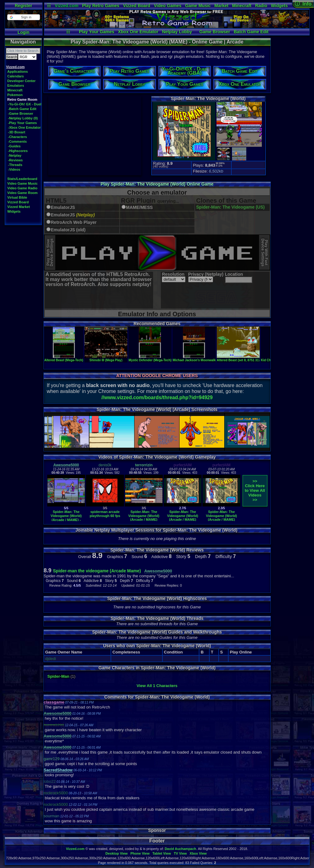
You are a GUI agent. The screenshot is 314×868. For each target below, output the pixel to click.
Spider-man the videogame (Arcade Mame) (97, 571)
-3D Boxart (17, 132)
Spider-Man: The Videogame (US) (231, 207)
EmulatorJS (63, 208)
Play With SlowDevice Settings (50, 253)
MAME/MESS (139, 208)
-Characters (18, 137)
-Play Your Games (23, 123)
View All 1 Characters (157, 686)
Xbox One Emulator (138, 32)
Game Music (198, 6)
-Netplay (15, 155)
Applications (18, 72)
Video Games (168, 6)
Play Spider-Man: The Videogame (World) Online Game (157, 184)
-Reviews (16, 160)
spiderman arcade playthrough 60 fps (105, 514)
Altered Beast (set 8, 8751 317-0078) (243, 358)
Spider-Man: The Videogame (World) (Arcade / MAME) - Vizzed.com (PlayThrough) (66, 520)
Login (23, 32)
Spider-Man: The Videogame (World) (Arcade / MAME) (144, 516)
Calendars (16, 76)
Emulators (16, 85)
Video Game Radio (23, 188)
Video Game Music (23, 183)
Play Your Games (97, 32)
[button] (23, 17)
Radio (261, 6)
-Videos (14, 169)
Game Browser (215, 32)
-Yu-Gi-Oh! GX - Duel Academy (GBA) (38, 104)
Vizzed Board (137, 6)
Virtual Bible (17, 197)
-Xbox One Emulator (25, 127)
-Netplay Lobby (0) (23, 118)
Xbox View (198, 853)
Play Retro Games (101, 6)
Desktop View (116, 853)
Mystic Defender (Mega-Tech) (150, 358)
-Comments (18, 141)
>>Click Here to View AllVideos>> (255, 490)
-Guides (14, 146)
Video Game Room (23, 193)
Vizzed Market (19, 207)
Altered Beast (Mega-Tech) (64, 358)
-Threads (15, 165)
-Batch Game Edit (22, 109)
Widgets (279, 6)
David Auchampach (180, 849)
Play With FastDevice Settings (264, 253)
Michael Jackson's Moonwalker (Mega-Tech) (205, 358)
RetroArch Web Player (74, 222)
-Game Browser (21, 113)
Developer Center (22, 81)
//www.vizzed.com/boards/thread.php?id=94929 (157, 397)
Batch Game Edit (251, 32)
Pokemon (15, 95)
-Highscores (18, 151)
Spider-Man (59, 676)
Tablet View (162, 853)
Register (23, 6)
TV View (180, 853)
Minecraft (242, 6)
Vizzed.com (66, 6)
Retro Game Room (23, 99)
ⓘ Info (303, 4)
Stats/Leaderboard (23, 179)
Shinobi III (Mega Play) (106, 358)
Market (221, 6)
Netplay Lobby (177, 32)
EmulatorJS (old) (68, 230)
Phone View (140, 853)
